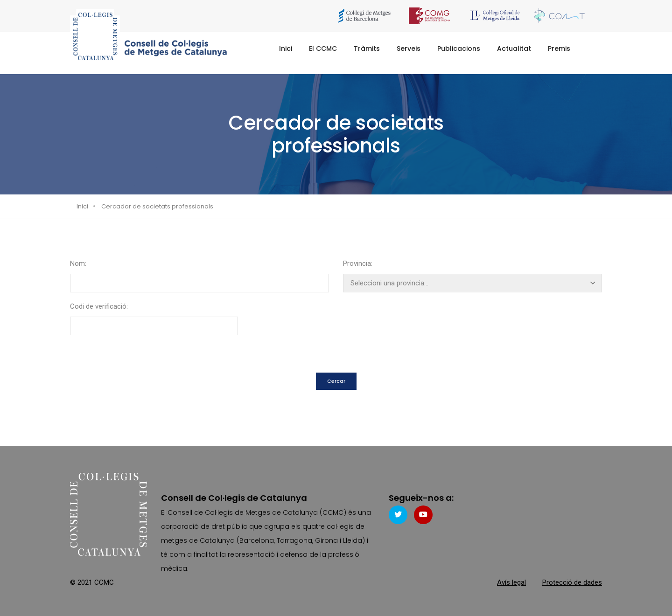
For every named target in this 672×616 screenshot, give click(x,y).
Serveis (409, 48)
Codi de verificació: (99, 306)
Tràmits (367, 48)
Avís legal (511, 582)
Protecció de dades (572, 582)
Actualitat (514, 48)
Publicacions (459, 48)
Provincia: (358, 263)
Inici (286, 48)
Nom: (78, 263)
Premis (559, 48)
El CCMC (323, 48)
